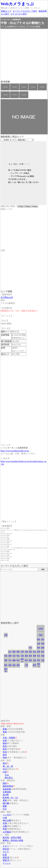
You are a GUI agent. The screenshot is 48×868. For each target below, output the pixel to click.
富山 (34, 652)
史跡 (5, 823)
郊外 (5, 749)
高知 (14, 665)
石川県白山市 (7, 297)
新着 (5, 729)
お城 (5, 818)
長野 (34, 656)
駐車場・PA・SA (10, 798)
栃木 (43, 652)
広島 (14, 656)
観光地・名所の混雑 (12, 837)
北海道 (41, 629)
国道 (5, 783)
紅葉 (5, 855)
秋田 (39, 640)
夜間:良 (6, 857)
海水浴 (6, 849)
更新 (5, 732)
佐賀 (6, 656)
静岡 (34, 665)
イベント (7, 863)
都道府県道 (8, 786)
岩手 (43, 640)
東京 (39, 660)
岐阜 (30, 656)
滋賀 (26, 656)
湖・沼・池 (8, 766)
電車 (5, 800)
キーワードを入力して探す (25, 11)
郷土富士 (9, 778)
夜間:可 (6, 860)
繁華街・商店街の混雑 (13, 840)
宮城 (43, 644)
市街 (5, 752)
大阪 (22, 656)
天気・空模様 (9, 738)
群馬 (39, 652)
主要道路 (7, 792)
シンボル (7, 815)
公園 (5, 826)
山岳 (5, 772)
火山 (7, 775)
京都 (26, 652)
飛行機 (6, 803)
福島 (43, 648)
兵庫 (22, 652)
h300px (35, 206)
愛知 (30, 660)
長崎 (6, 660)
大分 (10, 660)
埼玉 (39, 656)
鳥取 (18, 652)
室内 (5, 755)
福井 (30, 652)
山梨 (34, 660)
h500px (28, 206)
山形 (39, 644)
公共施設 (7, 832)
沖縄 (6, 635)
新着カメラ (6, 11)
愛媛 (14, 660)
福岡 (10, 656)
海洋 (5, 763)
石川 (30, 648)
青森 (41, 635)
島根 (14, 652)
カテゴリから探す (19, 14)
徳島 (18, 665)
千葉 (43, 660)
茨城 (43, 656)
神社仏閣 (7, 820)
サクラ (6, 852)
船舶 (5, 806)
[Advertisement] (24, 55)
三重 (26, 665)
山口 (10, 652)
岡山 (18, 656)
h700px (21, 206)
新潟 (39, 648)
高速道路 (7, 789)
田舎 (5, 746)
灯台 (5, 809)
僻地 (5, 743)
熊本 (6, 665)
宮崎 (10, 665)
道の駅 (6, 795)
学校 (5, 829)
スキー (6, 846)
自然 (5, 740)
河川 (5, 769)
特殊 (5, 758)
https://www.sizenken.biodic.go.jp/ (15, 451)
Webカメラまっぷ (17, 4)
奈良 (26, 660)
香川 (18, 660)
